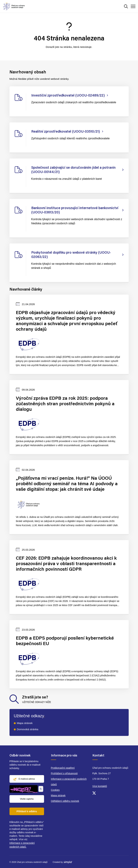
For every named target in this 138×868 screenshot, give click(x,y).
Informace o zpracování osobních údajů (69, 782)
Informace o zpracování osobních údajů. (22, 845)
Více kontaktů (100, 786)
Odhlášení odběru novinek (65, 801)
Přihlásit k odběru (27, 811)
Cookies (55, 790)
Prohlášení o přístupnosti (64, 773)
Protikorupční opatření (63, 768)
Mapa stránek (25, 723)
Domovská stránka (28, 729)
